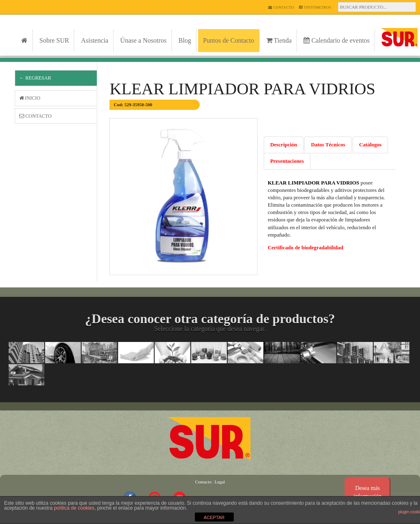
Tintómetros (315, 7)
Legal (220, 482)
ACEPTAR (214, 517)
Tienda (279, 40)
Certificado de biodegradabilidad (306, 247)
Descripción (284, 145)
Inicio (30, 98)
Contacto (281, 7)
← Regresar (35, 78)
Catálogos (371, 145)
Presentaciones (287, 161)
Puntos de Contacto (228, 40)
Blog (185, 40)
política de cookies (74, 508)
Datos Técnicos (328, 145)
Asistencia (95, 40)
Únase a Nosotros (143, 40)
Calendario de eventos (337, 40)
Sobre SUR (54, 40)
